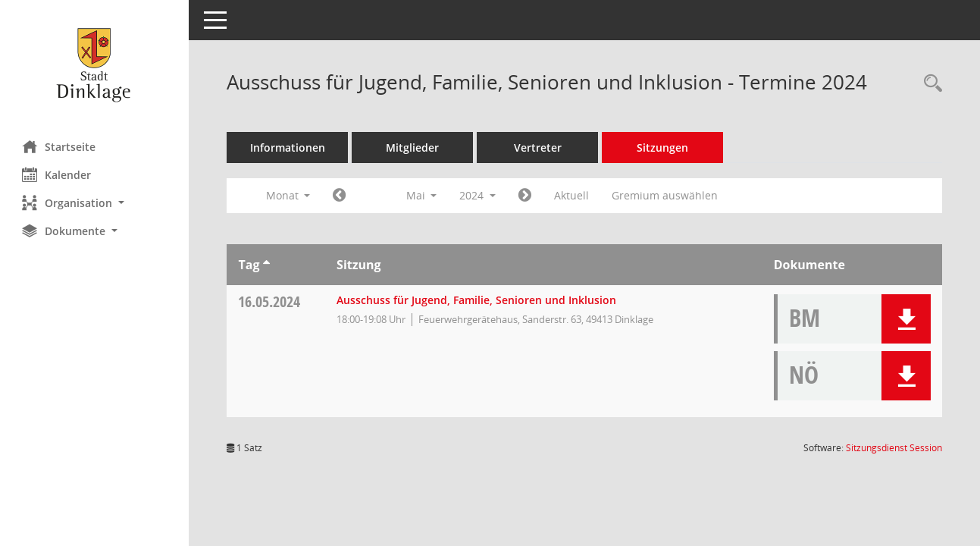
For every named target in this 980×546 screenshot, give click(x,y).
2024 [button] (478, 195)
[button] (95, 203)
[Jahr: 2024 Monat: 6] (526, 196)
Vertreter (539, 147)
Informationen (288, 147)
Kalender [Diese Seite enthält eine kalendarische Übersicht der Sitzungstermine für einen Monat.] (57, 174)
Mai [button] (422, 195)
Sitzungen (663, 147)
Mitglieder (413, 147)
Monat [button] (288, 195)
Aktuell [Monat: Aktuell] (572, 195)
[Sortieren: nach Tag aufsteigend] (266, 265)
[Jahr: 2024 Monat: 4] (340, 196)
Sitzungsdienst (894, 448)
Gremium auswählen (665, 195)
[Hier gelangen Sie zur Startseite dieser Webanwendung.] (95, 64)
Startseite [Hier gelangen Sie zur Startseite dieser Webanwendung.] (59, 146)
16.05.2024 (270, 301)
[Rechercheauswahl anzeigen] (929, 84)
